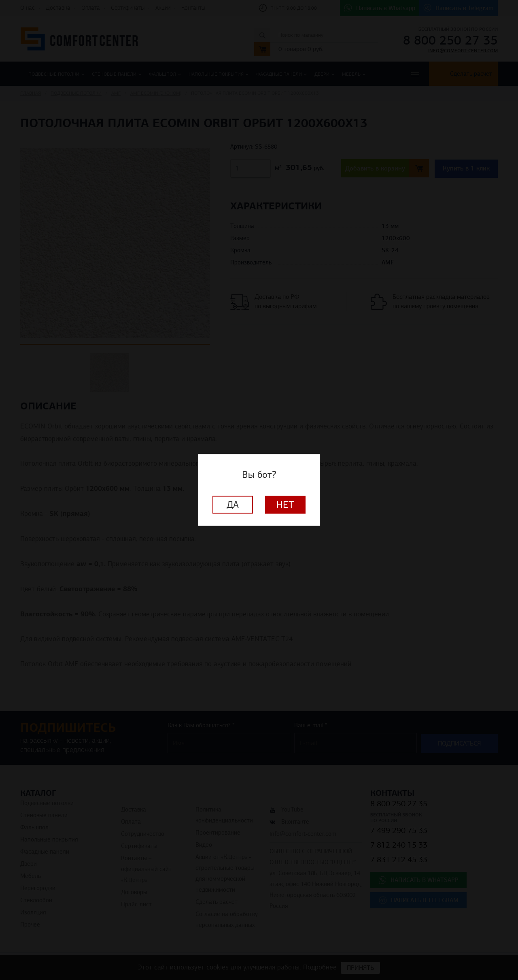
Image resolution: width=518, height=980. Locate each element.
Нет (285, 505)
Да (233, 505)
